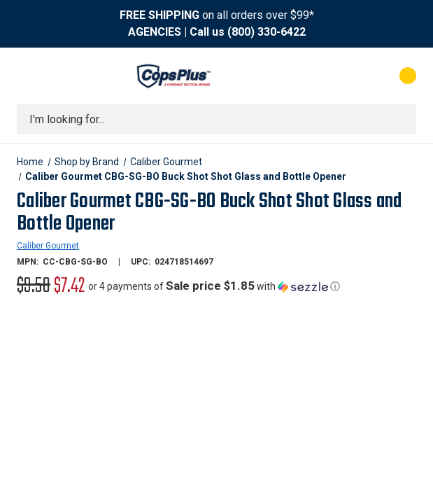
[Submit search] (401, 119)
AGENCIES (155, 32)
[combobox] (216, 119)
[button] (214, 286)
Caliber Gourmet (48, 246)
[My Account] (346, 76)
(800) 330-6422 (267, 32)
